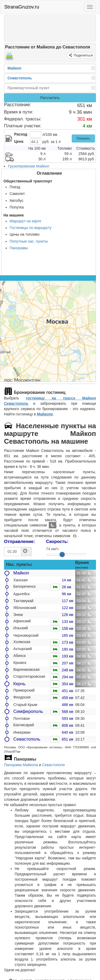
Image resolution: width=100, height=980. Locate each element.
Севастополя (53, 765)
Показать (83, 138)
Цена (19, 141)
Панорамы (19, 248)
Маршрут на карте (25, 221)
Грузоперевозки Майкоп (29, 166)
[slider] (62, 554)
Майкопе (45, 414)
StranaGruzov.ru (22, 7)
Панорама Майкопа (21, 765)
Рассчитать (50, 98)
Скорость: (57, 542)
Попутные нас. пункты (29, 241)
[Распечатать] (9, 58)
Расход (21, 134)
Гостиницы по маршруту (31, 228)
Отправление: (19, 542)
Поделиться (83, 55)
